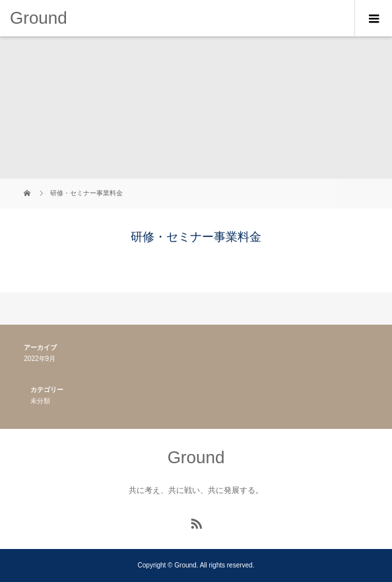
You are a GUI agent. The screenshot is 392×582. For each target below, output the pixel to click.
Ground (39, 18)
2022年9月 (40, 359)
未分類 (40, 401)
